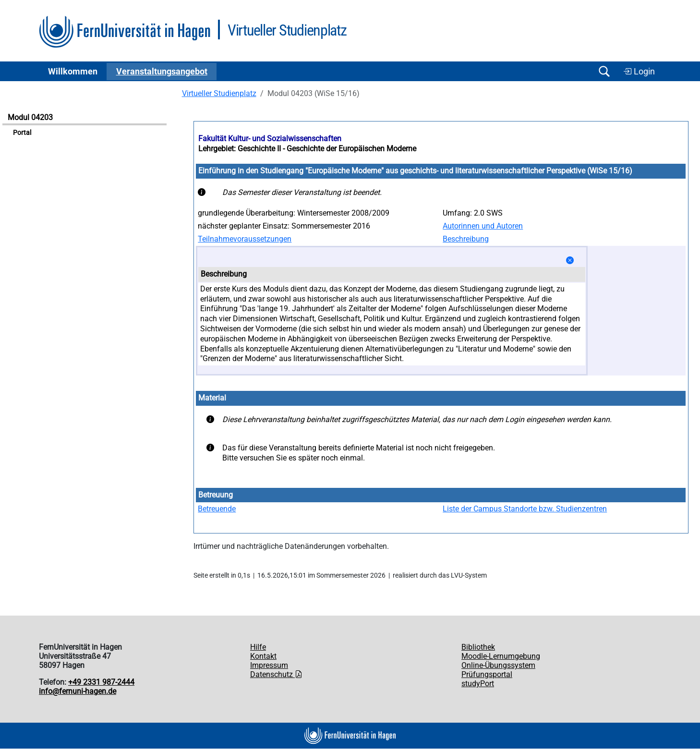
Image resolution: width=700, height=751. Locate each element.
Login (639, 72)
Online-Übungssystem (498, 665)
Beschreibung (466, 239)
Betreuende (217, 509)
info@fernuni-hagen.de (78, 691)
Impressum (269, 665)
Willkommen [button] (73, 72)
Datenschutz (276, 674)
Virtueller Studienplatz (219, 93)
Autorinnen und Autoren (483, 226)
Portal (22, 133)
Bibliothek (478, 647)
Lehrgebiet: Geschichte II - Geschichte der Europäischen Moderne (307, 149)
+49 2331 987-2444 (101, 682)
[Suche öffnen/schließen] (604, 71)
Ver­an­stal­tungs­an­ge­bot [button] (162, 72)
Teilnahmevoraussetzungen (245, 239)
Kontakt (263, 656)
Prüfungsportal (487, 674)
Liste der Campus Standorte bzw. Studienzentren (525, 509)
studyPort (478, 684)
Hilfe (258, 647)
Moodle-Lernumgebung (501, 656)
